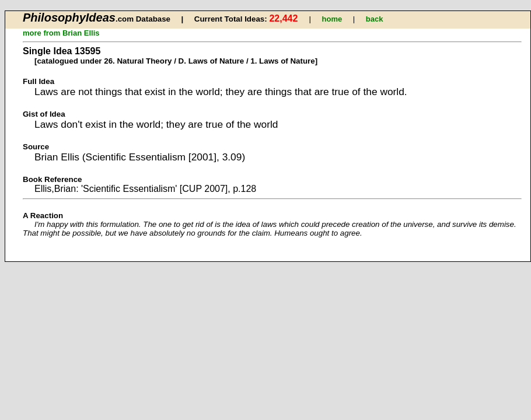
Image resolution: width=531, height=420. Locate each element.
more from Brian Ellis (61, 33)
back (375, 19)
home (332, 19)
